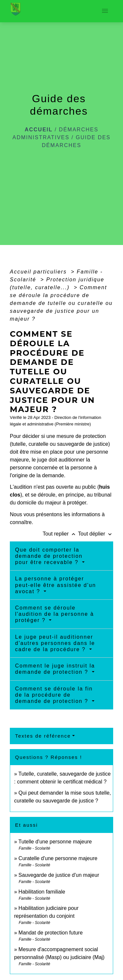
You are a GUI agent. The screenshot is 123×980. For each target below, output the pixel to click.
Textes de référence (43, 736)
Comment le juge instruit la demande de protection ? (55, 669)
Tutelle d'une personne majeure (55, 842)
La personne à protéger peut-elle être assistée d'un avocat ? (56, 585)
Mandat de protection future (51, 933)
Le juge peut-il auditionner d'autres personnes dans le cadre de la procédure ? (55, 643)
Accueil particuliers (39, 272)
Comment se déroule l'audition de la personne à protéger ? (54, 614)
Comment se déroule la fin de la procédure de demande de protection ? (54, 695)
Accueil (39, 130)
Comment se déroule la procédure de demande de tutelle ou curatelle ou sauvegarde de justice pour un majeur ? (61, 303)
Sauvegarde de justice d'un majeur (59, 875)
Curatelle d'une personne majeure (58, 858)
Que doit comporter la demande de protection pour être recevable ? (49, 556)
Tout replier (60, 534)
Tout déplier (96, 534)
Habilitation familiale (42, 892)
